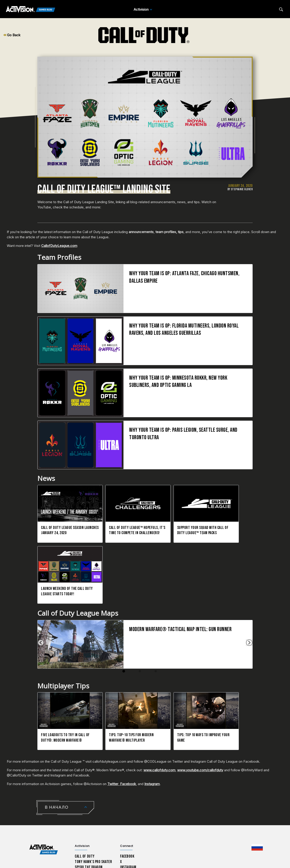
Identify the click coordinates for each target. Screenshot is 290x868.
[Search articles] (281, 9)
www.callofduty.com (159, 702)
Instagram (152, 716)
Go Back (12, 35)
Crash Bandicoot (88, 805)
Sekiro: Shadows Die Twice (95, 810)
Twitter (113, 716)
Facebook (128, 716)
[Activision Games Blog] (31, 10)
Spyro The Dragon (89, 799)
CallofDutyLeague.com (59, 246)
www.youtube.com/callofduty (200, 702)
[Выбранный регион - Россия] (257, 779)
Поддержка (63, 834)
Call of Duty (85, 788)
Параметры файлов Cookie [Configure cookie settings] (199, 836)
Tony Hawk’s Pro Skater (93, 794)
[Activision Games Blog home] (44, 781)
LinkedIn (127, 805)
